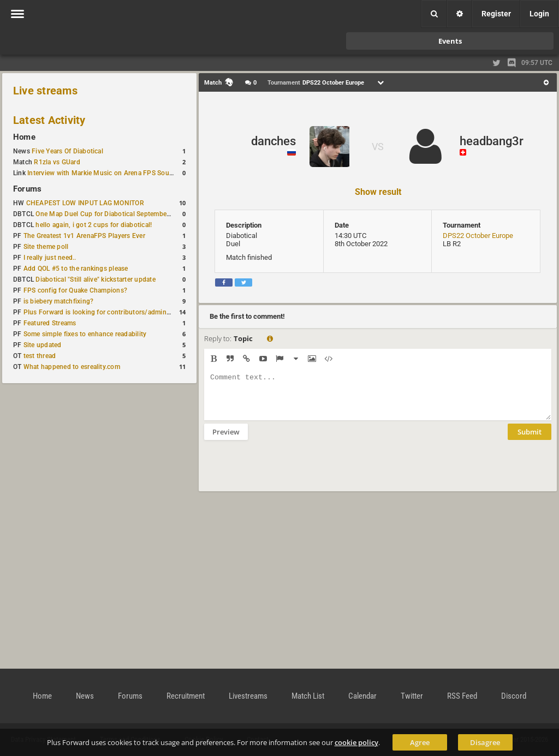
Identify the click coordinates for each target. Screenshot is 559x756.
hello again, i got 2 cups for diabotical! (94, 225)
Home (24, 137)
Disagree (485, 742)
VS (378, 147)
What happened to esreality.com (72, 367)
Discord (514, 696)
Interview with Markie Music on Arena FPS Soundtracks (111, 173)
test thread (40, 356)
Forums (27, 189)
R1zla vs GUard (57, 162)
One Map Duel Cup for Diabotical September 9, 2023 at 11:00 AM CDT (142, 214)
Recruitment (186, 696)
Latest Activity (49, 120)
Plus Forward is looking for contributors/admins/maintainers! (117, 312)
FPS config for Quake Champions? (75, 290)
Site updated (43, 345)
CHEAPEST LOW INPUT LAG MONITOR (85, 203)
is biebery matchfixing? (59, 301)
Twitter (412, 696)
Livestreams (248, 696)
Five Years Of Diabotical (67, 151)
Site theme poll (46, 247)
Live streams (45, 91)
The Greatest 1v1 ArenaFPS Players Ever (84, 236)
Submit (530, 440)
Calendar (362, 696)
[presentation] (287, 473)
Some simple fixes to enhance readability (85, 334)
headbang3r (492, 141)
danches (273, 141)
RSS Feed (462, 696)
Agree (420, 742)
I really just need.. (50, 258)
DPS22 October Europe (478, 236)
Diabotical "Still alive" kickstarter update (95, 279)
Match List (308, 696)
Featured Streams (50, 323)
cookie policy (356, 742)
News (85, 696)
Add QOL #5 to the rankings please (76, 269)
